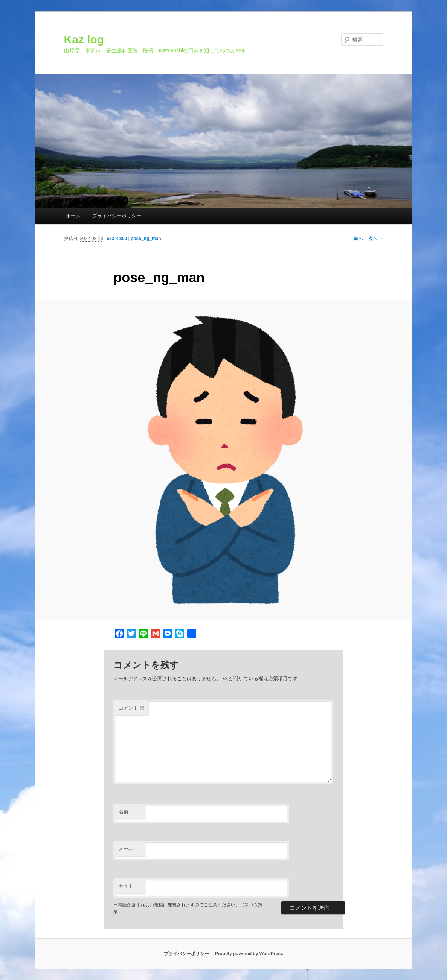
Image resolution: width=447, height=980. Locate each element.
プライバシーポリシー (117, 216)
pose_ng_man (146, 239)
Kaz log (84, 39)
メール (126, 849)
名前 (124, 812)
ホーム (73, 216)
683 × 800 (117, 239)
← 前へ (355, 239)
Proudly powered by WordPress (249, 954)
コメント (132, 708)
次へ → (376, 239)
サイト (126, 886)
